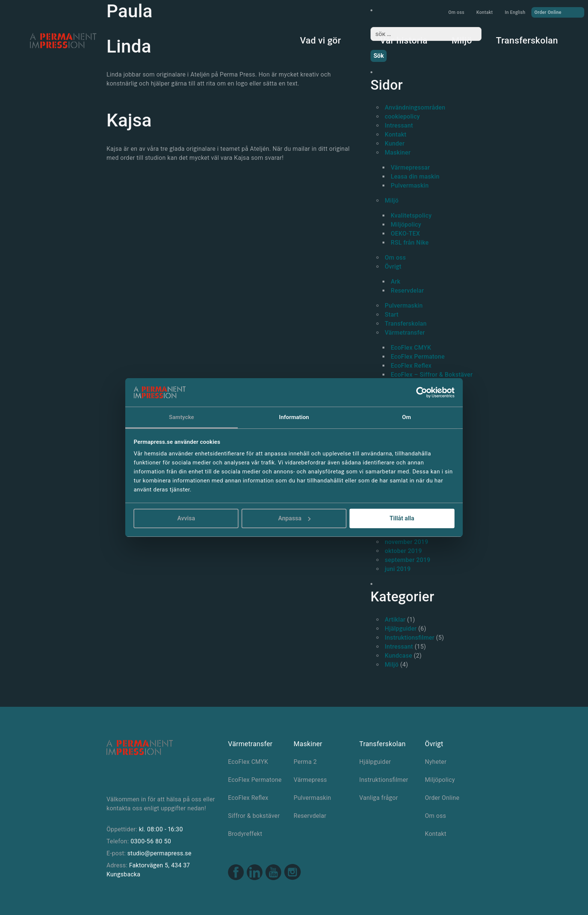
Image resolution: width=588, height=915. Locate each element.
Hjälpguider (401, 629)
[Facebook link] (236, 873)
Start (392, 315)
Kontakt (484, 12)
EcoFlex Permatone (418, 357)
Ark (396, 282)
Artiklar (395, 620)
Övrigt (393, 267)
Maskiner (398, 152)
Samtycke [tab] (181, 417)
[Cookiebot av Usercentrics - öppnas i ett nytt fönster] (422, 392)
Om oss (456, 12)
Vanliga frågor (379, 798)
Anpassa (294, 518)
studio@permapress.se (160, 853)
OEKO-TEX (405, 234)
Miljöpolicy (406, 225)
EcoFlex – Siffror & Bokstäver (432, 375)
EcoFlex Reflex (411, 366)
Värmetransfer (405, 333)
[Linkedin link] (255, 873)
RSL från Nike (410, 243)
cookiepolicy (402, 116)
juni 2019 (398, 569)
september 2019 (408, 560)
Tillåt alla (402, 518)
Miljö (462, 41)
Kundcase (398, 656)
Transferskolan (527, 41)
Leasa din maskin (415, 177)
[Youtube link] (273, 873)
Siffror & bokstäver (254, 816)
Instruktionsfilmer (410, 638)
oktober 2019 (403, 551)
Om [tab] (406, 417)
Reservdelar (407, 291)
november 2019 (406, 542)
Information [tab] (294, 417)
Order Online (558, 12)
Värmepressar (410, 168)
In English (515, 12)
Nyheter (436, 762)
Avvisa (186, 518)
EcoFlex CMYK (411, 348)
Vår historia (404, 41)
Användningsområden (415, 107)
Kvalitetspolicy (411, 216)
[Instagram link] (292, 873)
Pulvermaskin (410, 186)
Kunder (395, 143)
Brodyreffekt (245, 834)
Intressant (399, 125)
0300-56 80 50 (151, 841)
